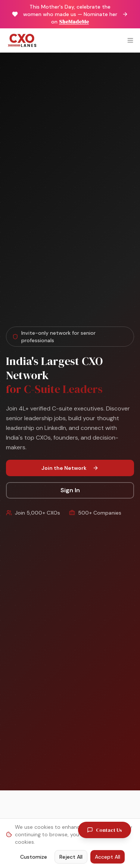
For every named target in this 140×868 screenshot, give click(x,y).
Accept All (108, 857)
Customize (34, 857)
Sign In (70, 490)
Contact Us (105, 830)
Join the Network (70, 468)
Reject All (71, 857)
